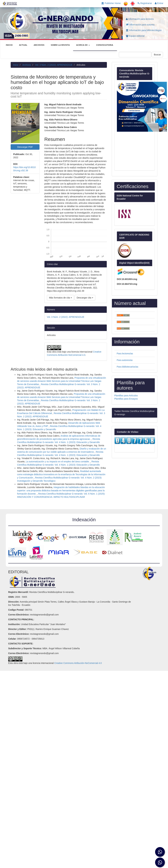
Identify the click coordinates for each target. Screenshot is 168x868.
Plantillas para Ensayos (126, 399)
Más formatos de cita (60, 298)
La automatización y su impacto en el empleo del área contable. (58, 462)
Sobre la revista (60, 45)
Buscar (157, 55)
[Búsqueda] (135, 55)
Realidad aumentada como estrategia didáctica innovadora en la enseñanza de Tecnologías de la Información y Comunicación (61, 474)
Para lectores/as (125, 354)
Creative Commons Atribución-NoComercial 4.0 (78, 663)
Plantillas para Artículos (126, 396)
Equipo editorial (135, 36)
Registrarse (145, 3)
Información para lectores (140, 19)
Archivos (39, 45)
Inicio (16, 65)
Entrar (159, 3)
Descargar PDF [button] (25, 147)
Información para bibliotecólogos (144, 30)
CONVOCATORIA (105, 45)
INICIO (9, 45)
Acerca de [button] (83, 45)
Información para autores (140, 25)
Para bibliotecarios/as (128, 367)
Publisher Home (111, 3)
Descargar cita (85, 298)
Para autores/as (125, 360)
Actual (23, 45)
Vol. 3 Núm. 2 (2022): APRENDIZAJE (54, 65)
